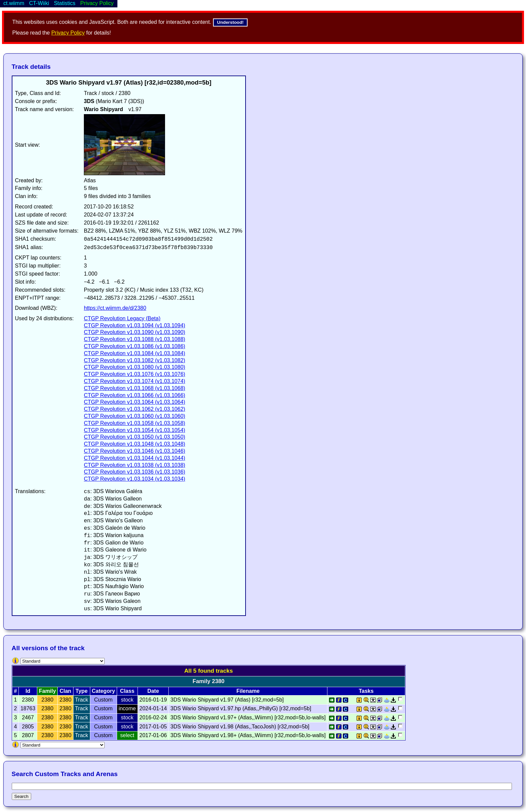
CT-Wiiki (39, 3)
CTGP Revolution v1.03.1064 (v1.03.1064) (135, 402)
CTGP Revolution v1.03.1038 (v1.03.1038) (135, 465)
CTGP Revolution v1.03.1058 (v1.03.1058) (135, 423)
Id (28, 691)
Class (127, 691)
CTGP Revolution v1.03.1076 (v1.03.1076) (135, 374)
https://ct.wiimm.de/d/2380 (115, 308)
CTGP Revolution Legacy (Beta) (122, 318)
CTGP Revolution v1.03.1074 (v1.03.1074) (135, 381)
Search (21, 796)
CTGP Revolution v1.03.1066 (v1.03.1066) (135, 395)
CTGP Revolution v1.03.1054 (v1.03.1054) (135, 430)
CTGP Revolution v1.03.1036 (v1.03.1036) (135, 472)
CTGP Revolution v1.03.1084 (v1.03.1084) (135, 353)
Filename (248, 691)
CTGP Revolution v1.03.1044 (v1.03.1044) (135, 458)
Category (103, 691)
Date (153, 691)
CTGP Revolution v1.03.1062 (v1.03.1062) (135, 409)
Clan (66, 691)
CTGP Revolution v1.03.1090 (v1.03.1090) (135, 332)
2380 (48, 700)
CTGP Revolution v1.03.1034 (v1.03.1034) (135, 479)
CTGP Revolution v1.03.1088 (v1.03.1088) (135, 339)
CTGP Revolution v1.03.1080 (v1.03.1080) (135, 367)
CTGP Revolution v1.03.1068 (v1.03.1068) (135, 388)
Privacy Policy (68, 33)
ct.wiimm (14, 3)
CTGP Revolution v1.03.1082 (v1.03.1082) (135, 360)
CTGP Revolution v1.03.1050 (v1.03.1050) (135, 437)
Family (47, 691)
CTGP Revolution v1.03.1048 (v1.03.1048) (135, 444)
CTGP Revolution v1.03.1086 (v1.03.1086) (135, 346)
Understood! (230, 22)
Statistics (65, 3)
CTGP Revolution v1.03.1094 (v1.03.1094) (135, 325)
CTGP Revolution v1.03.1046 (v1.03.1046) (135, 451)
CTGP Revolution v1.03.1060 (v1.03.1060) (135, 416)
